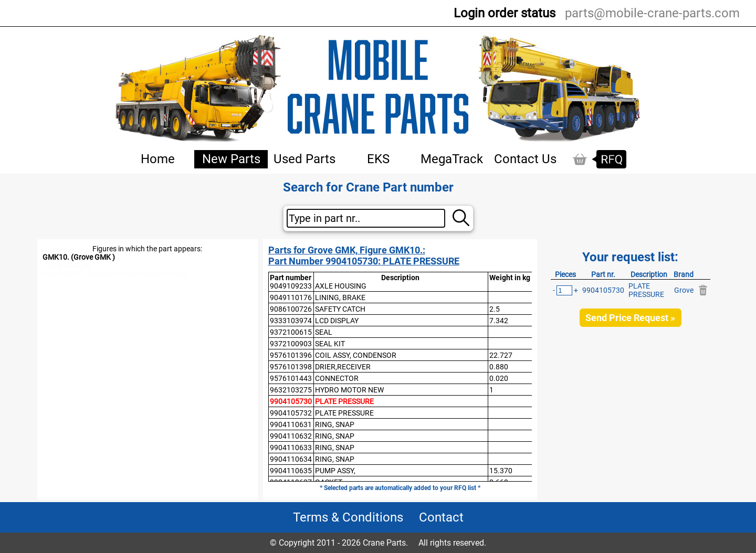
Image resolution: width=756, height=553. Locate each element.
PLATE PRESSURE (344, 401)
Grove (684, 290)
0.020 (499, 378)
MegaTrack (452, 159)
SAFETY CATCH (340, 309)
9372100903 (291, 344)
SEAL (324, 332)
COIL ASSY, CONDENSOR (356, 355)
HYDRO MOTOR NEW (349, 390)
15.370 (501, 471)
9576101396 (291, 355)
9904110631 (291, 424)
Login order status (505, 13)
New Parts (231, 159)
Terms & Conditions (348, 517)
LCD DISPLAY (337, 321)
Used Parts (304, 159)
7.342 (499, 321)
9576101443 (291, 378)
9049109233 (291, 286)
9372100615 (291, 332)
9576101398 (291, 367)
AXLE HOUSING (341, 286)
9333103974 (291, 321)
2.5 (495, 309)
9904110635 (291, 471)
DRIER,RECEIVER (343, 367)
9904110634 (291, 459)
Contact (441, 517)
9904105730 (291, 401)
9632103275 (291, 390)
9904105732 (291, 413)
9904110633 (291, 448)
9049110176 (291, 297)
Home (158, 159)
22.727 (501, 355)
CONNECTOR (337, 378)
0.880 (499, 367)
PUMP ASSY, (335, 471)
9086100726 (291, 309)
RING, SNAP (335, 424)
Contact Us (525, 159)
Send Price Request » (630, 318)
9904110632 (291, 436)
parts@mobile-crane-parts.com (652, 13)
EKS (378, 159)
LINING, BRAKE (340, 297)
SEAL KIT (330, 344)
